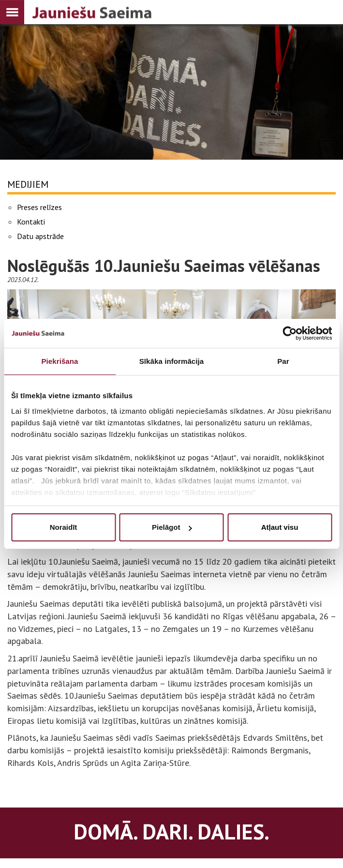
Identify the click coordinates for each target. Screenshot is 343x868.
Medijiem (28, 184)
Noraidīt (64, 527)
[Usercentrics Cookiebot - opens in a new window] (290, 333)
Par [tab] (283, 361)
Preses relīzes (39, 207)
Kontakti (31, 222)
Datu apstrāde (40, 236)
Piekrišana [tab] (60, 361)
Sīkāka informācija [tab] (172, 361)
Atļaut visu (280, 527)
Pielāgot (172, 527)
